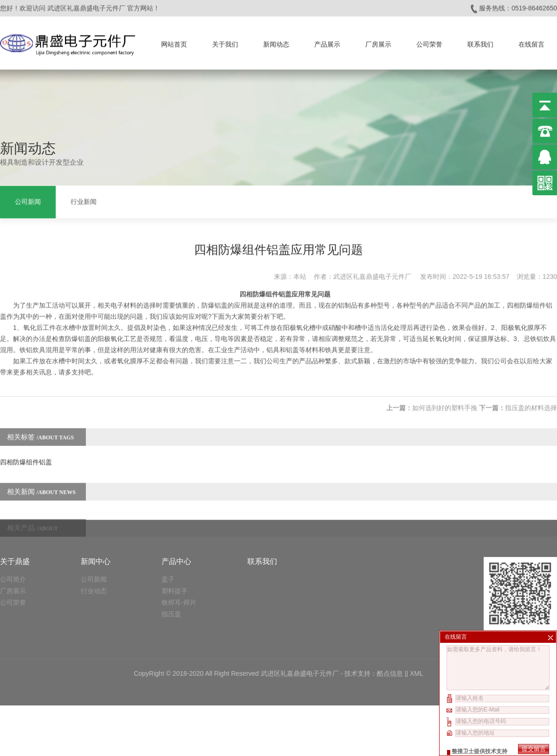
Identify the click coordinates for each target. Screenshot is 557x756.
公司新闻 (28, 201)
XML (417, 628)
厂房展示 (378, 42)
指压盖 (171, 568)
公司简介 (13, 533)
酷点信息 (390, 628)
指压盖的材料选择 (531, 398)
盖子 (168, 533)
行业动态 (94, 545)
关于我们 (225, 42)
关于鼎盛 (15, 516)
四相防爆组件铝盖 (26, 452)
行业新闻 (84, 201)
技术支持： (361, 628)
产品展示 (327, 42)
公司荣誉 (429, 42)
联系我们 (480, 42)
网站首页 (174, 42)
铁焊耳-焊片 (179, 557)
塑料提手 (175, 545)
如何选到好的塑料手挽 (445, 398)
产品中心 (176, 516)
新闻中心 (96, 516)
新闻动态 (276, 42)
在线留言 (531, 42)
